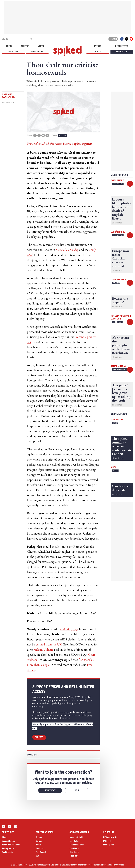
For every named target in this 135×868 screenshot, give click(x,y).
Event (115, 423)
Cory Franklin (119, 279)
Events (98, 46)
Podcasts (13, 52)
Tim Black (74, 856)
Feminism (40, 848)
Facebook (122, 39)
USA (38, 856)
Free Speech (118, 184)
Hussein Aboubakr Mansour (121, 317)
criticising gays (69, 629)
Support (39, 737)
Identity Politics (120, 370)
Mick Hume (74, 852)
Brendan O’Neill (76, 837)
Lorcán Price (118, 232)
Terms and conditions (11, 845)
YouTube (131, 39)
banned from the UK (49, 645)
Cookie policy (8, 852)
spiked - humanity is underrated (67, 51)
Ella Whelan (74, 848)
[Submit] (31, 39)
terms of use (60, 865)
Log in (113, 39)
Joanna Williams (77, 845)
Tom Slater (117, 420)
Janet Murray (118, 366)
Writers (25, 46)
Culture (39, 841)
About (5, 837)
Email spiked (109, 845)
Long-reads (37, 52)
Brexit (38, 845)
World (115, 471)
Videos (41, 46)
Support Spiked (9, 841)
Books (98, 52)
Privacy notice (8, 848)
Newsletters (122, 46)
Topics (9, 46)
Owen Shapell (118, 180)
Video (114, 467)
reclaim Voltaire (44, 650)
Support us (122, 52)
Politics (63, 135)
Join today (50, 790)
